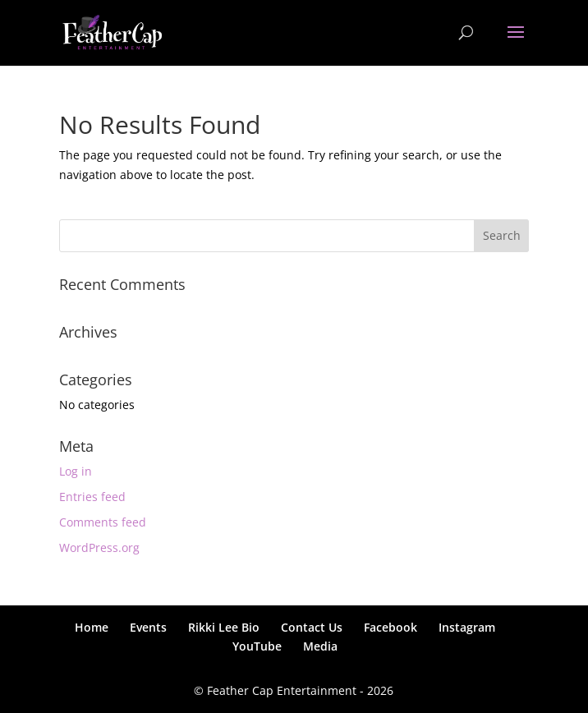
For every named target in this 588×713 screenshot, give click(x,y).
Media (320, 646)
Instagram (467, 627)
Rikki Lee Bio (224, 627)
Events (148, 627)
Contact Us (312, 627)
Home (92, 627)
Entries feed (92, 497)
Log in (76, 471)
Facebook (390, 627)
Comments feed (103, 522)
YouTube (257, 646)
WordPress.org (99, 547)
